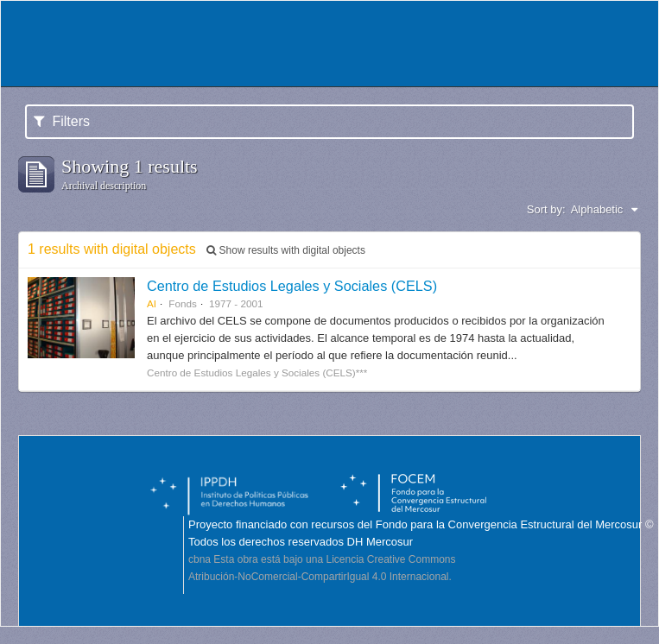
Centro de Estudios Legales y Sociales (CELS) (292, 286)
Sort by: (546, 209)
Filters (62, 121)
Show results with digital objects (286, 250)
